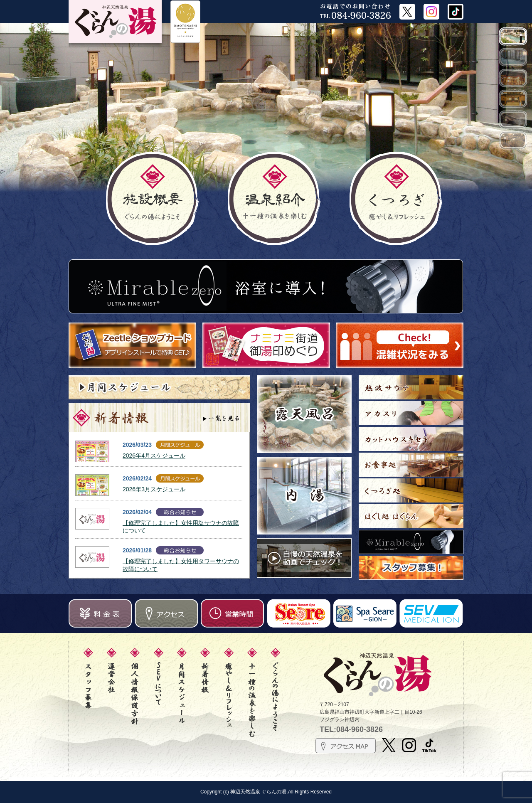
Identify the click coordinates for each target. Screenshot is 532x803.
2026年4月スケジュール (154, 456)
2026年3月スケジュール (154, 489)
